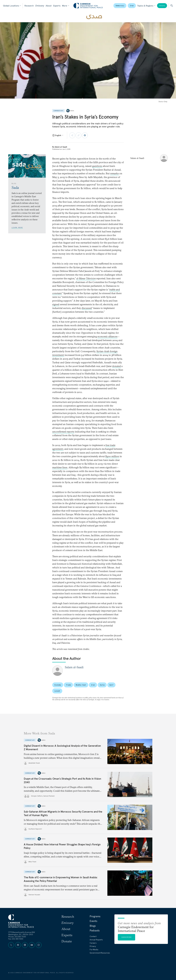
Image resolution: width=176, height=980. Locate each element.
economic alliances (107, 336)
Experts (57, 6)
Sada (72, 111)
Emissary (40, 6)
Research (29, 6)
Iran (132, 6)
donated (117, 366)
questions (97, 166)
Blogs (93, 926)
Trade (68, 685)
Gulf (111, 685)
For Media (94, 950)
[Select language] (58, 135)
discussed (87, 308)
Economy (58, 685)
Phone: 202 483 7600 (17, 937)
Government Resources (100, 953)
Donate (162, 6)
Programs (95, 916)
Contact (93, 936)
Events (93, 921)
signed (56, 304)
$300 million (112, 456)
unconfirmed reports (63, 432)
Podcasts (95, 930)
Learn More (17, 228)
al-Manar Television (86, 278)
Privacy (93, 946)
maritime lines (60, 467)
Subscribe (127, 937)
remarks (114, 173)
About (49, 6)
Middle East (81, 685)
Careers (93, 943)
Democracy (120, 6)
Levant (57, 691)
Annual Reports (96, 940)
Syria (102, 685)
